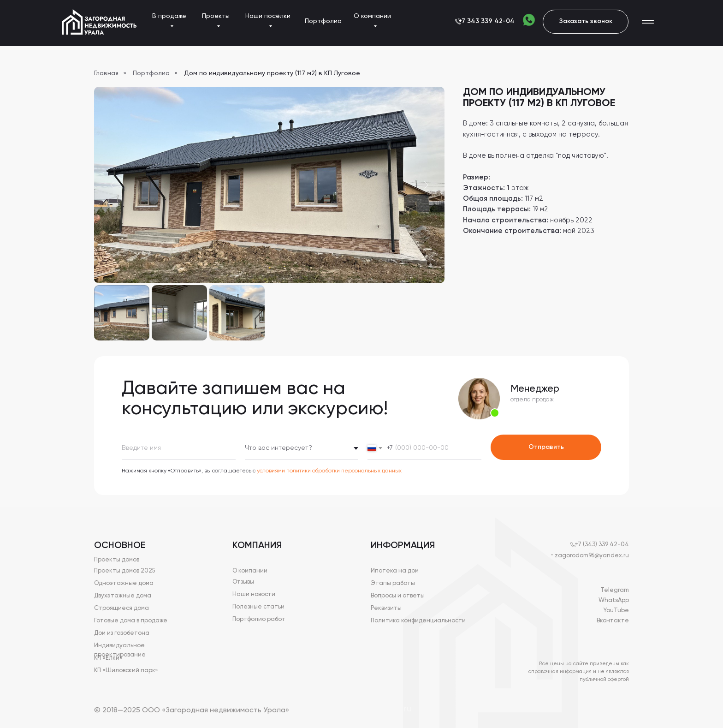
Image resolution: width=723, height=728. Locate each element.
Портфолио (151, 73)
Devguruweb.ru (380, 709)
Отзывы (243, 582)
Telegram (615, 590)
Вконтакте (613, 621)
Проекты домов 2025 (124, 571)
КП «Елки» (108, 658)
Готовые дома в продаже (131, 621)
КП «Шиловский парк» (126, 671)
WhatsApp (614, 600)
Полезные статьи (258, 607)
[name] (179, 448)
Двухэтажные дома (123, 596)
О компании (250, 571)
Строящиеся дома (121, 608)
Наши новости (254, 594)
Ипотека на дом (395, 571)
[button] (586, 22)
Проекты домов (117, 560)
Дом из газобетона (122, 633)
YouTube (616, 611)
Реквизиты (386, 608)
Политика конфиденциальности (418, 621)
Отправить (546, 447)
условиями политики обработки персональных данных (329, 471)
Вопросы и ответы (398, 596)
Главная (106, 73)
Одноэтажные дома (124, 583)
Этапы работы (393, 583)
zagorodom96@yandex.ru (592, 556)
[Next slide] (426, 185)
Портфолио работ (259, 619)
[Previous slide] (113, 185)
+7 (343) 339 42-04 (602, 545)
